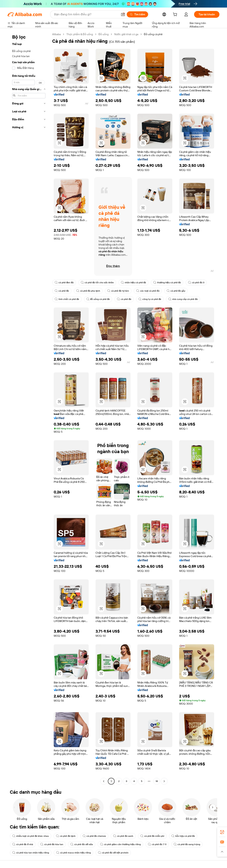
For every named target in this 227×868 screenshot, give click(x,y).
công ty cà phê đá (150, 299)
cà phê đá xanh (123, 836)
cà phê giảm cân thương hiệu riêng (120, 844)
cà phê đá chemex (94, 836)
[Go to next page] (164, 781)
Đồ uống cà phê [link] (153, 34)
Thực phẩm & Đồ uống (80, 34)
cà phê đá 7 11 (157, 844)
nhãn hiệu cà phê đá (134, 283)
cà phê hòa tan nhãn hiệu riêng (31, 853)
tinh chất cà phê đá (67, 299)
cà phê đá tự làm (118, 291)
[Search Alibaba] (86, 14)
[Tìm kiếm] (137, 14)
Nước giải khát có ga (126, 34)
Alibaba (56, 34)
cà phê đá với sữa (82, 844)
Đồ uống (104, 34)
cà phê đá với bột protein (113, 853)
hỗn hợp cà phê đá (183, 836)
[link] (222, 832)
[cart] (176, 15)
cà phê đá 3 (196, 283)
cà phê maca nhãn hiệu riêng (73, 853)
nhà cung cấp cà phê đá (183, 299)
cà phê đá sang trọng (187, 844)
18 (157, 781)
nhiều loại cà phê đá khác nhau (31, 836)
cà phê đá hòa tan (52, 844)
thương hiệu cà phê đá (167, 283)
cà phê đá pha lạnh (88, 291)
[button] (123, 14)
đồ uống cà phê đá (98, 299)
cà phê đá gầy (176, 291)
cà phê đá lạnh (66, 836)
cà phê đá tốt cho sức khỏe (97, 283)
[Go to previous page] (104, 781)
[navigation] (29, 408)
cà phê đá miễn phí (152, 836)
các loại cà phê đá (148, 291)
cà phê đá (62, 291)
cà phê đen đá (64, 283)
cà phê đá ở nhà (23, 844)
